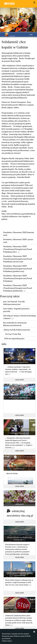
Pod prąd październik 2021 (19, 433)
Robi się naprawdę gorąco (14, 338)
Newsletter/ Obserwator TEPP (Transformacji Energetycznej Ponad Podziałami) (18, 278)
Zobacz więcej (7, 641)
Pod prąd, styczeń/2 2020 (20, 611)
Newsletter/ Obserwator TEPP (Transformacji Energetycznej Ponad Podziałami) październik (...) (18, 288)
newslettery (20, 504)
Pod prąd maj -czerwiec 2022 (20, 398)
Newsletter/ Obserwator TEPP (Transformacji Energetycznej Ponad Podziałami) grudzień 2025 (18, 269)
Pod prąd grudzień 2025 (19, 362)
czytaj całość (20, 380)
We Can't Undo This (13, 334)
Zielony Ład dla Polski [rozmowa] (17, 330)
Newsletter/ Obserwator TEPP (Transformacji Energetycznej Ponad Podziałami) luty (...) (18, 249)
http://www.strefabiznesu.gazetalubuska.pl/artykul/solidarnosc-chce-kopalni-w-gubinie (18, 216)
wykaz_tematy (20, 469)
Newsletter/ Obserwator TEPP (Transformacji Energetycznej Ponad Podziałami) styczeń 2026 (18, 259)
